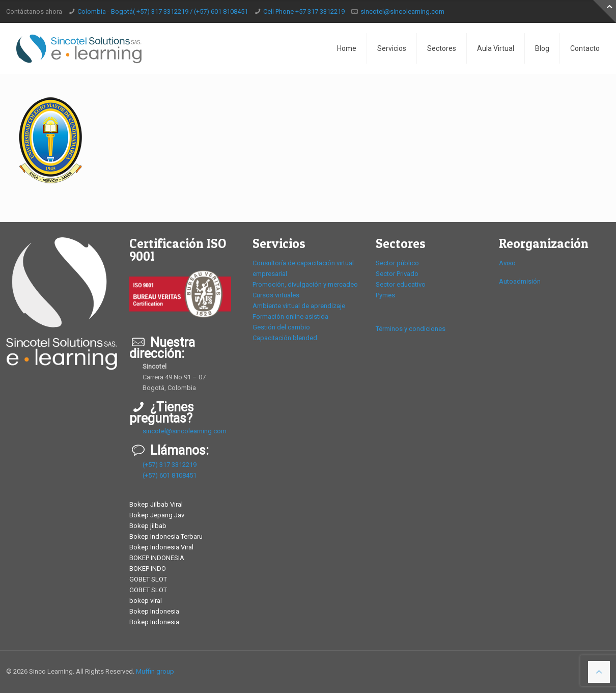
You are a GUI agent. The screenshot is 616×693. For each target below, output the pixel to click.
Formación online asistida (290, 316)
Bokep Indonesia (154, 611)
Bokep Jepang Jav (157, 515)
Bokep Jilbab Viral (156, 504)
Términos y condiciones (411, 329)
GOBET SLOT (148, 579)
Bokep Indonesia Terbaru (166, 536)
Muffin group (155, 671)
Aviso (507, 263)
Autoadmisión (520, 281)
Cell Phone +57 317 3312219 (304, 11)
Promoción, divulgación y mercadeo (305, 284)
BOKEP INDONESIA (157, 558)
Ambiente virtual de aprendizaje (299, 306)
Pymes (385, 295)
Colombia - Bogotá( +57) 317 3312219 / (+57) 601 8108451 (163, 11)
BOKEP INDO (148, 569)
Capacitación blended (285, 338)
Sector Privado (397, 274)
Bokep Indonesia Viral (161, 547)
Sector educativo (401, 284)
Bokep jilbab (148, 526)
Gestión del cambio (281, 327)
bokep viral (146, 601)
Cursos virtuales (276, 295)
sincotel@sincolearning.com (402, 11)
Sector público (397, 263)
